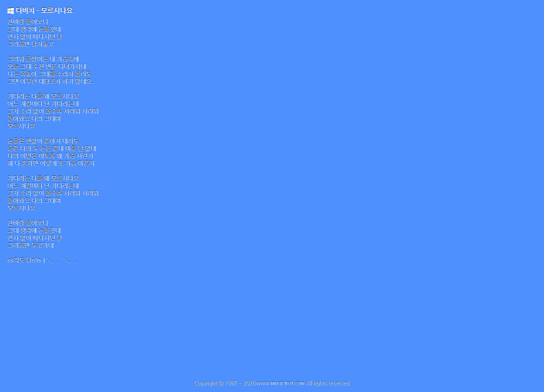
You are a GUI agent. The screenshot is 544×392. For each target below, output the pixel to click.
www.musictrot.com (280, 383)
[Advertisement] (272, 324)
